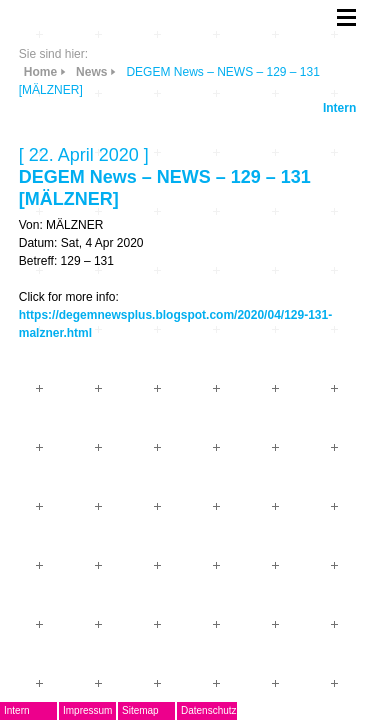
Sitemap (140, 710)
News (91, 72)
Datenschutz (209, 710)
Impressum (87, 710)
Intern (339, 108)
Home (40, 72)
